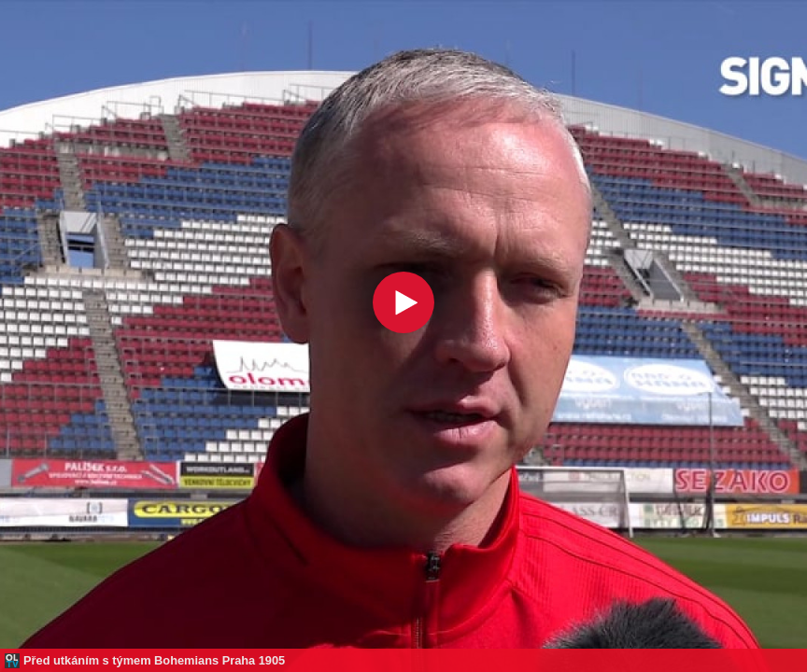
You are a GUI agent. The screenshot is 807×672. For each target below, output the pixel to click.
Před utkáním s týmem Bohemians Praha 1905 (154, 660)
